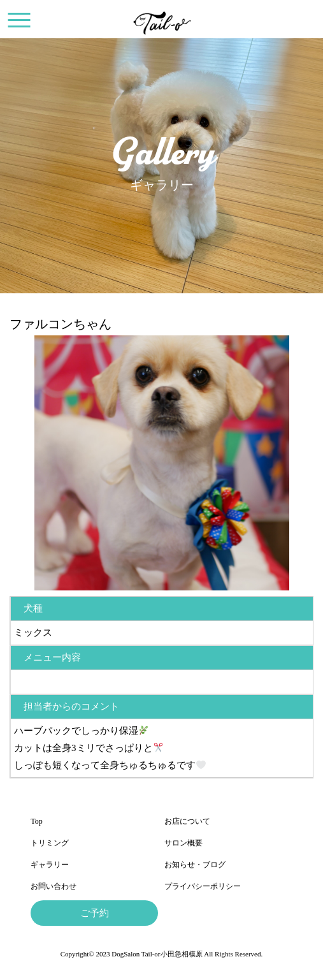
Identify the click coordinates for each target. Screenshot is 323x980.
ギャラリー (50, 865)
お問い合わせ (54, 886)
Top (37, 821)
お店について (187, 821)
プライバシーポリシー (203, 886)
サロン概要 (183, 843)
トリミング (50, 843)
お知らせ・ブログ (195, 865)
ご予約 (95, 913)
